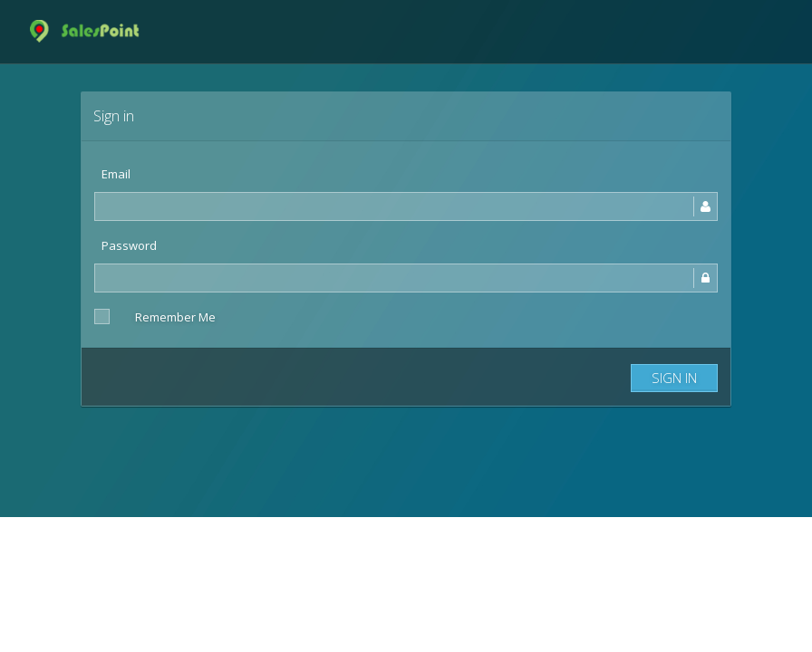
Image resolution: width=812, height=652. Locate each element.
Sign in (674, 378)
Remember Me (175, 317)
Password (129, 245)
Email (116, 174)
